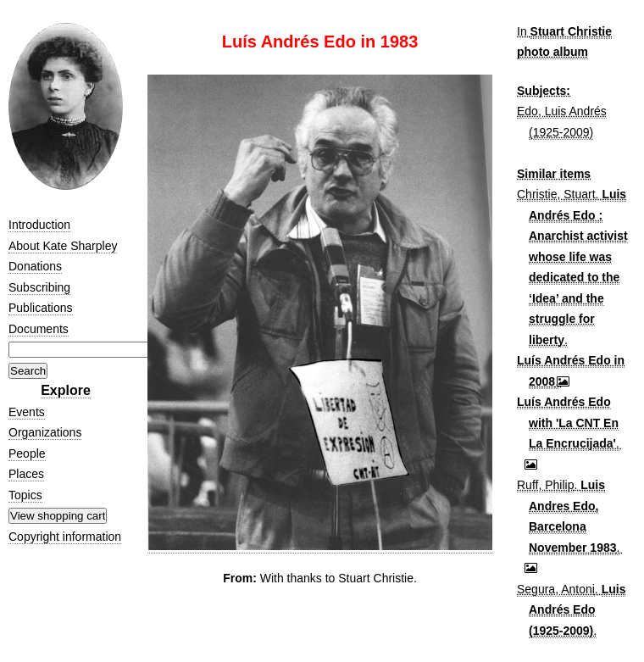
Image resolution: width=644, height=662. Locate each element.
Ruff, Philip (545, 485)
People (27, 453)
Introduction (39, 225)
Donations (35, 266)
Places (26, 474)
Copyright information (65, 537)
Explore (66, 390)
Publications (41, 308)
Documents (39, 329)
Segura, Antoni (556, 589)
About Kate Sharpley (63, 246)
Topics (25, 495)
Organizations (45, 432)
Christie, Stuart (556, 194)
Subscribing (39, 287)
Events (27, 412)
